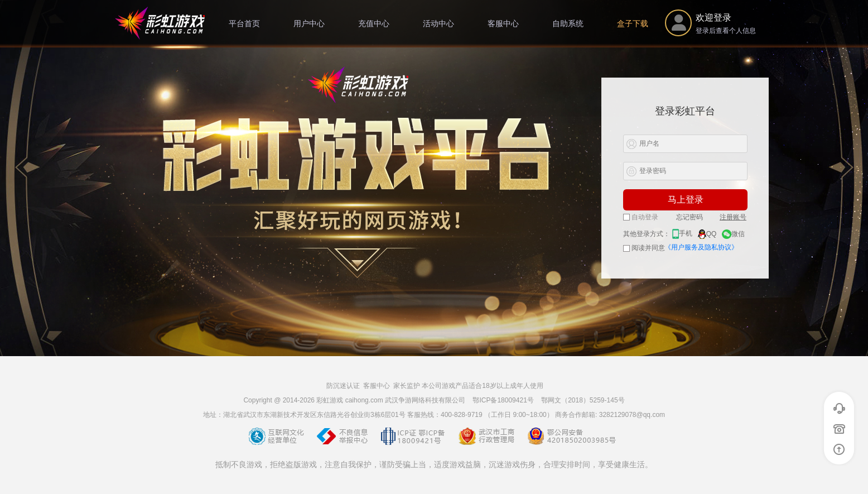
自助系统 (568, 23)
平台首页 (244, 23)
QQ (707, 234)
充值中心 (374, 23)
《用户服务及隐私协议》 (701, 247)
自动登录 (641, 217)
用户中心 (309, 23)
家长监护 (407, 386)
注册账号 (733, 217)
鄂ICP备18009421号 (503, 400)
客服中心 (503, 23)
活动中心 (438, 23)
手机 (682, 233)
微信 (733, 234)
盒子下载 (633, 23)
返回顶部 (839, 449)
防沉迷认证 (343, 386)
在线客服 (839, 409)
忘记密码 (689, 217)
